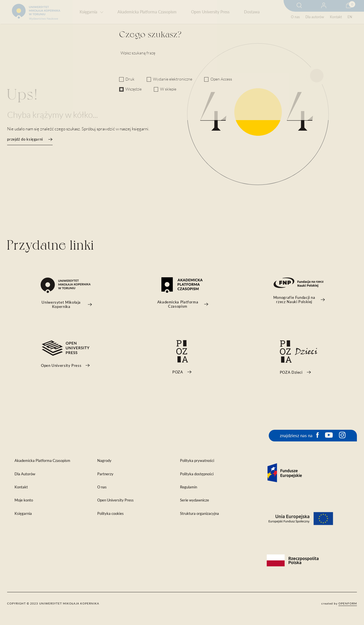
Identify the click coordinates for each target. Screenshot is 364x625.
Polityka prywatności (197, 461)
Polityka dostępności (197, 474)
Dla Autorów (25, 474)
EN (350, 17)
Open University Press (210, 12)
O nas (295, 17)
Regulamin (189, 487)
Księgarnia (88, 12)
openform (348, 603)
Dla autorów (315, 17)
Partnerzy (105, 474)
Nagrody (104, 461)
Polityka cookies (110, 514)
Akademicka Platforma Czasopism (147, 12)
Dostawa (252, 12)
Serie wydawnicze (195, 500)
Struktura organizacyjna (199, 514)
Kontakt (336, 17)
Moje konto (24, 500)
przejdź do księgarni (30, 139)
